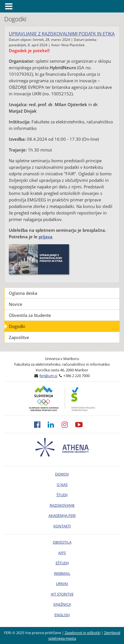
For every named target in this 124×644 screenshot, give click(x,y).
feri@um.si (48, 376)
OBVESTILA (62, 542)
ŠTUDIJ (62, 495)
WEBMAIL (62, 573)
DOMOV (62, 474)
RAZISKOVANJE (62, 505)
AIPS (62, 553)
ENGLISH (62, 615)
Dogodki (17, 326)
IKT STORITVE (62, 594)
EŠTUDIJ (62, 563)
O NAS (62, 485)
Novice (15, 304)
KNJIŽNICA (62, 604)
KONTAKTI (62, 526)
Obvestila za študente (30, 315)
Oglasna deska (23, 293)
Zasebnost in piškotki (83, 633)
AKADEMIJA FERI (62, 515)
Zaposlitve (19, 337)
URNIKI (62, 584)
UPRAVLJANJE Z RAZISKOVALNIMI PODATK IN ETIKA (62, 34)
